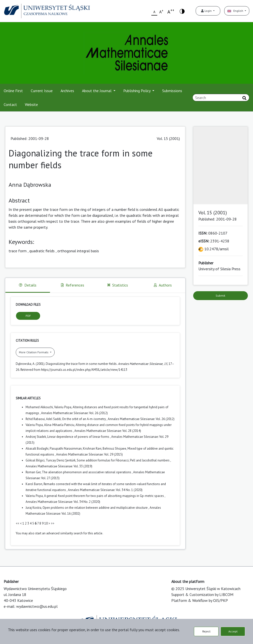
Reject (206, 631)
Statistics (118, 285)
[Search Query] (221, 98)
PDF (28, 316)
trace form (18, 251)
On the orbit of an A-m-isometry (84, 419)
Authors (163, 285)
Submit (220, 296)
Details (28, 285)
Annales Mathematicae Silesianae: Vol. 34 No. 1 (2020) (105, 490)
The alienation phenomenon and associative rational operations (87, 472)
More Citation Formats (34, 352)
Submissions (172, 91)
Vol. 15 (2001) (168, 138)
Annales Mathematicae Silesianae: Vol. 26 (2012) (74, 413)
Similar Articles (28, 398)
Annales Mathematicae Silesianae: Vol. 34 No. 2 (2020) (63, 502)
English (236, 11)
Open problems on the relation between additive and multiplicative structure (95, 508)
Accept (233, 631)
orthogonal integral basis (78, 251)
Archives (67, 91)
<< (17, 523)
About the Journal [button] (97, 91)
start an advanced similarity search (59, 533)
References (73, 285)
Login (207, 11)
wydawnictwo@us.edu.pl (37, 606)
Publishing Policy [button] (137, 91)
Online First (13, 91)
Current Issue (42, 91)
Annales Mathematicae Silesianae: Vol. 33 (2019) (59, 466)
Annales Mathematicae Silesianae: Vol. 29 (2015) (89, 454)
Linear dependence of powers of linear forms (79, 437)
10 (46, 523)
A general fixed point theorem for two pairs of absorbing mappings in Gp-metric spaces (104, 496)
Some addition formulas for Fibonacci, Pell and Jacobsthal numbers (124, 460)
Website (31, 104)
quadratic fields (42, 251)
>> (53, 523)
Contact (10, 104)
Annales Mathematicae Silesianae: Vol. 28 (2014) (108, 431)
